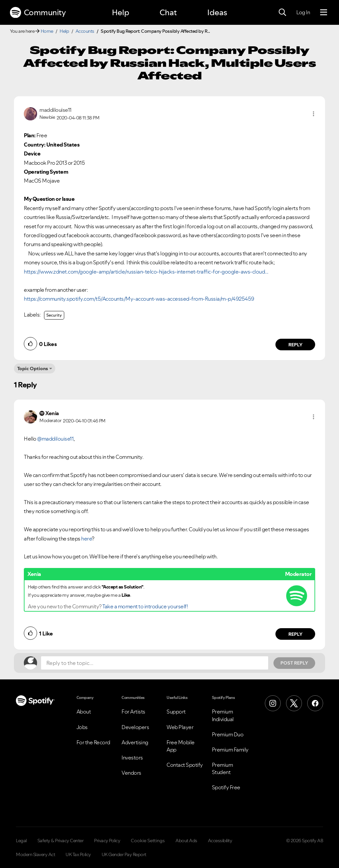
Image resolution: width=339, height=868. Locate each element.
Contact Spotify (185, 765)
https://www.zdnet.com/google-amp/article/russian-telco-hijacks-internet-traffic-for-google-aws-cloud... (146, 272)
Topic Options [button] (33, 369)
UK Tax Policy (78, 854)
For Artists (133, 712)
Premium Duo (228, 734)
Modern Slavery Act (35, 854)
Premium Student (222, 768)
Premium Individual (223, 715)
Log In (303, 12)
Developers (135, 727)
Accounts (85, 31)
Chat (168, 12)
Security (54, 315)
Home (47, 31)
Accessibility (220, 841)
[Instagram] (273, 703)
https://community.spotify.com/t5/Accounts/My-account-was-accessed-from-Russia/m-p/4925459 (139, 299)
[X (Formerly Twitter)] (294, 703)
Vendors (131, 773)
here (86, 539)
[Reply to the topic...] (155, 663)
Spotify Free (226, 787)
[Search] (282, 13)
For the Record (93, 742)
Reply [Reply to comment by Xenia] (295, 634)
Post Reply (294, 663)
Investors (132, 758)
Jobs (82, 727)
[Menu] (324, 13)
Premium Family (230, 750)
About (84, 712)
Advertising (135, 742)
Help (121, 12)
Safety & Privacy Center (61, 841)
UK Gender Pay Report (124, 854)
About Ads (186, 841)
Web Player (180, 727)
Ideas (217, 12)
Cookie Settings (148, 841)
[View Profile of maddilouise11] (55, 110)
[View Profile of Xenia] (52, 413)
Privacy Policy (107, 841)
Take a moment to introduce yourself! (145, 606)
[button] (314, 114)
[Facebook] (315, 703)
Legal (21, 841)
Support (176, 712)
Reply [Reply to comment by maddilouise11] (295, 345)
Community (38, 13)
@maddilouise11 (55, 439)
